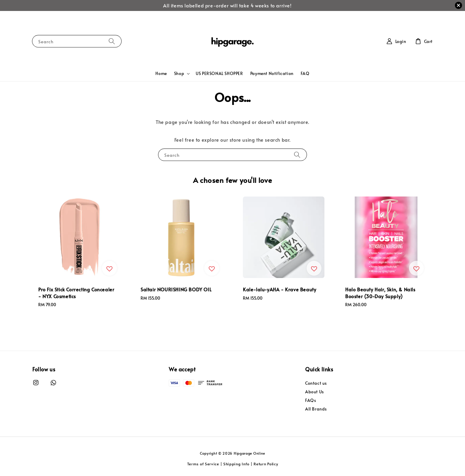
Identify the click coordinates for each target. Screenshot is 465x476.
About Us (314, 392)
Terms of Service (203, 464)
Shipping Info (236, 464)
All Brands (316, 409)
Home (161, 73)
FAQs (310, 400)
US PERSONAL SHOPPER (219, 73)
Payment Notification (272, 73)
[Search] (112, 41)
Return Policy (266, 464)
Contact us (316, 383)
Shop (179, 74)
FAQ (305, 73)
